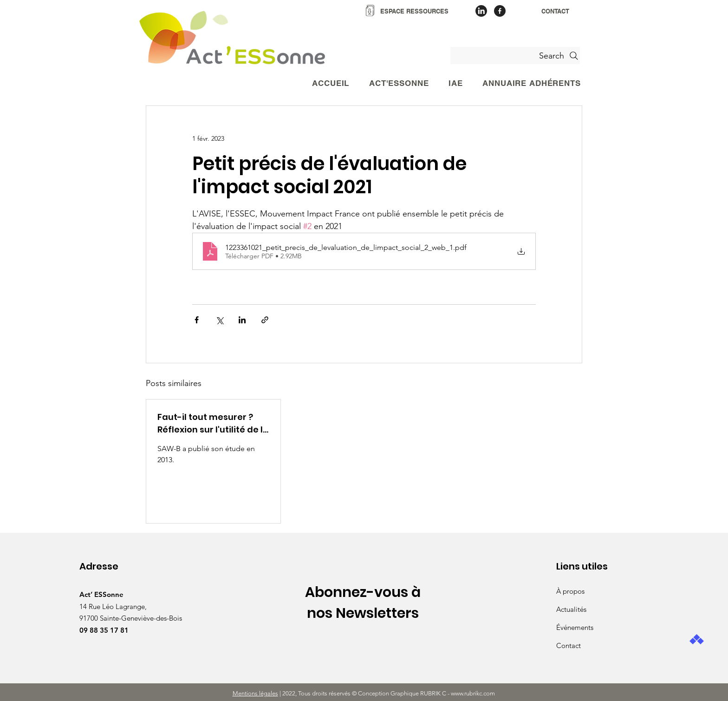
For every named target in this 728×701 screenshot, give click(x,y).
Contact (569, 645)
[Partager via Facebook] (197, 320)
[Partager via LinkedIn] (242, 320)
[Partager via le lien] (265, 320)
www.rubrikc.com (474, 693)
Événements (575, 627)
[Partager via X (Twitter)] (219, 320)
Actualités (571, 609)
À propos (570, 591)
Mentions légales (255, 693)
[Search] (515, 56)
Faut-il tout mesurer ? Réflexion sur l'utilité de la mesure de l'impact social (213, 423)
